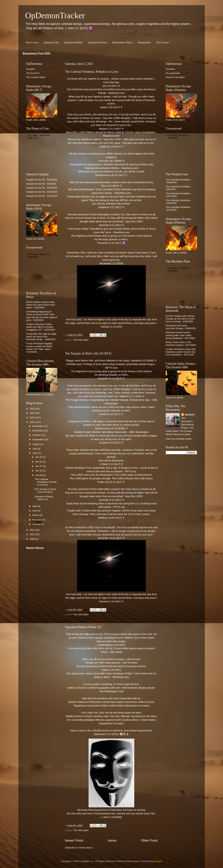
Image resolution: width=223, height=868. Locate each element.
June (35, 453)
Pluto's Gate (32, 42)
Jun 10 (39, 471)
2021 (32, 534)
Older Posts (149, 840)
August (36, 444)
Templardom (144, 42)
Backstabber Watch (122, 42)
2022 (32, 530)
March (36, 515)
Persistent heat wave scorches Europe (176, 327)
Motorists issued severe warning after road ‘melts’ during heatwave (179, 335)
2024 (32, 418)
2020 (32, 539)
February (37, 520)
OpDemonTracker (55, 15)
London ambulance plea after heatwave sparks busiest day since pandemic (181, 352)
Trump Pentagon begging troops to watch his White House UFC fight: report (39, 346)
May (35, 506)
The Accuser (163, 42)
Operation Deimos (97, 42)
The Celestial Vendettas (178, 180)
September (39, 439)
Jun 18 (39, 462)
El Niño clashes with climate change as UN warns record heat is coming (180, 319)
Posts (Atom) (86, 848)
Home (112, 840)
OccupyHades (173, 73)
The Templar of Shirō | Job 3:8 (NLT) (88, 353)
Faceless (170, 69)
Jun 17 (39, 466)
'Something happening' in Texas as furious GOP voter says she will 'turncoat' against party (42, 316)
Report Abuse (35, 548)
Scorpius (31, 69)
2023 (32, 422)
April (35, 511)
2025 (32, 413)
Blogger (158, 861)
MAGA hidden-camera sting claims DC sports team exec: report (41, 305)
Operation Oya (51, 42)
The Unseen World (36, 77)
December (38, 426)
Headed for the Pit (36, 180)
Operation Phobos (73, 42)
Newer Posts (74, 840)
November (38, 431)
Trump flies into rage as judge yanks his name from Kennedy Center (41, 337)
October (37, 435)
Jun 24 (39, 457)
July (35, 449)
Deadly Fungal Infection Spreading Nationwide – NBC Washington (111, 432)
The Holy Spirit (81, 340)
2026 (32, 409)
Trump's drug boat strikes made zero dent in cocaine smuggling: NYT (40, 327)
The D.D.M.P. (33, 73)
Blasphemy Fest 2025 (37, 54)
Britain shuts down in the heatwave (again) (178, 344)
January (37, 524)
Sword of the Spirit (175, 77)
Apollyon (190, 415)
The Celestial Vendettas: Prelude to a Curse (92, 72)
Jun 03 (39, 475)
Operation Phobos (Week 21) (83, 627)
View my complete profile (179, 439)
